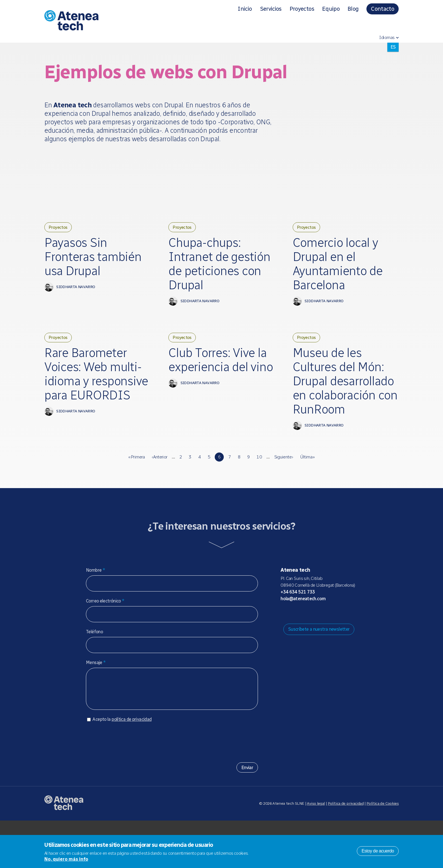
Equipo (331, 9)
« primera (136, 499)
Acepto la (122, 767)
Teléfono (94, 674)
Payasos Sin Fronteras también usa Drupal (80, 267)
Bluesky (303, 655)
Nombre (95, 612)
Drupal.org (285, 655)
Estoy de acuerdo (378, 851)
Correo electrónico (105, 643)
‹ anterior (160, 499)
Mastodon (294, 655)
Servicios (271, 9)
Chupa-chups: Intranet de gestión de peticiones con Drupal (210, 274)
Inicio (245, 9)
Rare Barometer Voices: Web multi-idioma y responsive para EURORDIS (97, 405)
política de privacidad (132, 767)
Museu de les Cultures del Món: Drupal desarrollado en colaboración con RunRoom (342, 412)
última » (307, 499)
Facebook (321, 655)
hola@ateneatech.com (303, 640)
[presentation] (129, 788)
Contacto (383, 9)
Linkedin (330, 655)
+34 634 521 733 (298, 634)
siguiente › (284, 499)
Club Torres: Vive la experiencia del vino (218, 390)
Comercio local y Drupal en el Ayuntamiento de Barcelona (341, 267)
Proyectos (302, 9)
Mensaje (96, 704)
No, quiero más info (66, 859)
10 (259, 499)
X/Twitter (312, 655)
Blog (353, 9)
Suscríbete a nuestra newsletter (319, 671)
